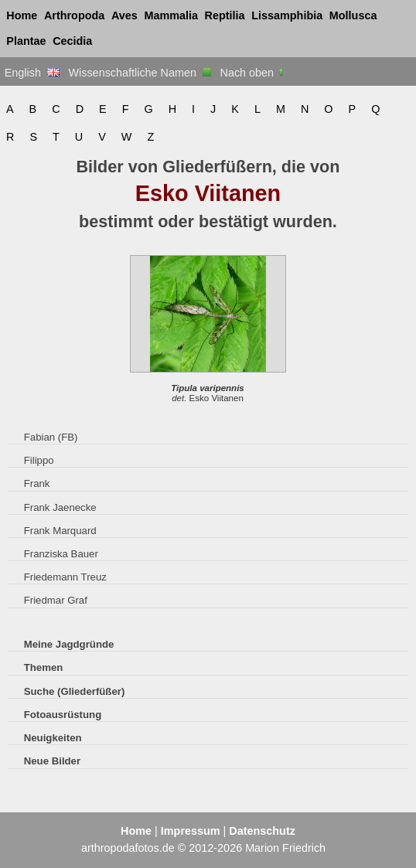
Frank (37, 483)
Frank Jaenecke (60, 507)
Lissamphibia (287, 15)
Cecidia (72, 41)
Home (22, 15)
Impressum (191, 831)
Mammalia (171, 15)
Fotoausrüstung (63, 715)
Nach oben (253, 73)
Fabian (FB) (51, 437)
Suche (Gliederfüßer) (75, 691)
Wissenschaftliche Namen (140, 73)
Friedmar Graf (56, 600)
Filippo (39, 460)
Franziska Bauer (61, 554)
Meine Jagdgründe (69, 644)
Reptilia (225, 15)
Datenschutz (262, 831)
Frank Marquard (60, 531)
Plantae (26, 41)
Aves (124, 15)
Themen (44, 667)
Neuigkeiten (53, 738)
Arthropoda (74, 15)
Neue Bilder (52, 761)
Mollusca (353, 15)
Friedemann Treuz (65, 577)
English (32, 73)
